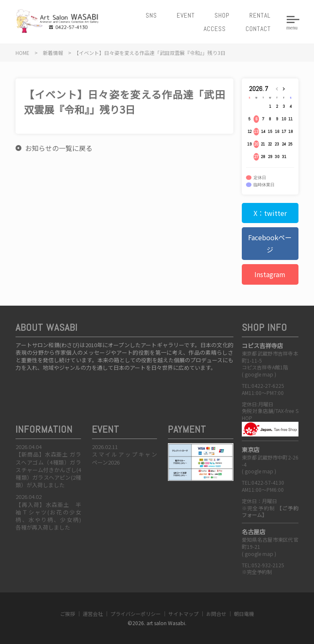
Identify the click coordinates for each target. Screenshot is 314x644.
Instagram (270, 274)
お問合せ (216, 614)
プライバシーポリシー (136, 614)
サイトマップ (183, 614)
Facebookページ (270, 243)
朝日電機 (244, 614)
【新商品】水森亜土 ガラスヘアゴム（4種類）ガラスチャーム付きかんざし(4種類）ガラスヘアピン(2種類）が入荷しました (48, 470)
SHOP (222, 15)
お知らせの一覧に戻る (59, 148)
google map (259, 374)
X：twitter (270, 213)
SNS (151, 15)
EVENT (186, 15)
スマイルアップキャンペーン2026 (125, 458)
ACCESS (215, 29)
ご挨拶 (68, 614)
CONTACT (258, 29)
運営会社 (93, 614)
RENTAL (260, 15)
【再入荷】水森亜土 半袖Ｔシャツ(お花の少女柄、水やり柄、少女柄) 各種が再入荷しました (51, 516)
